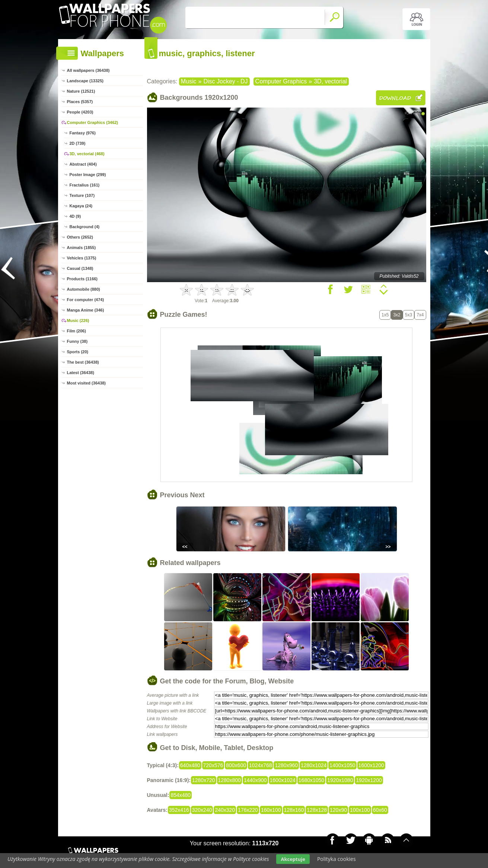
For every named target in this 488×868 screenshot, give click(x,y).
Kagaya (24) (81, 206)
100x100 (360, 810)
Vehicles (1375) (82, 258)
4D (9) (75, 216)
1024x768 (261, 765)
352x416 (179, 810)
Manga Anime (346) (86, 310)
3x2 (397, 315)
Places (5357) (80, 102)
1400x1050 (342, 765)
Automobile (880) (84, 289)
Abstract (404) (83, 164)
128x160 (294, 810)
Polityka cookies (337, 859)
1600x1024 (283, 780)
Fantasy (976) (83, 133)
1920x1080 (340, 780)
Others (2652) (80, 237)
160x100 (271, 810)
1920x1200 (369, 780)
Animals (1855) (82, 248)
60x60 (380, 810)
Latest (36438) (81, 373)
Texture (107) (82, 195)
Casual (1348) (80, 268)
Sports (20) (78, 352)
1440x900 (255, 780)
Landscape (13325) (85, 81)
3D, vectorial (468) (87, 154)
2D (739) (78, 143)
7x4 (420, 315)
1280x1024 (314, 765)
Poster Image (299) (88, 175)
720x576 (213, 765)
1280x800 (230, 780)
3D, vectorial (330, 81)
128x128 (317, 810)
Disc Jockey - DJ (225, 81)
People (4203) (80, 112)
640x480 (190, 765)
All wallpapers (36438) (88, 70)
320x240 (202, 810)
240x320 (225, 810)
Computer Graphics (281, 81)
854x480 (181, 795)
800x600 (236, 765)
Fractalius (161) (85, 185)
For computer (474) (86, 300)
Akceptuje (293, 859)
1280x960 (286, 765)
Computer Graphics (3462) (93, 122)
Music (189, 81)
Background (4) (85, 227)
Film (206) (76, 331)
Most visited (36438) (87, 383)
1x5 (385, 315)
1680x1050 (311, 780)
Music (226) (78, 320)
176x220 (248, 810)
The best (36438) (83, 362)
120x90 (338, 810)
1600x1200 (371, 765)
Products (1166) (82, 279)
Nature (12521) (81, 91)
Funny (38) (77, 341)
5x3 (409, 315)
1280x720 (204, 780)
